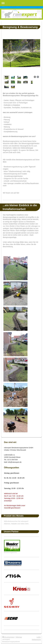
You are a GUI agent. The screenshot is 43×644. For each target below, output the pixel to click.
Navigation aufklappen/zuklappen (21, 3)
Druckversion (8, 637)
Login (39, 637)
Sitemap (19, 637)
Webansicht (36, 640)
